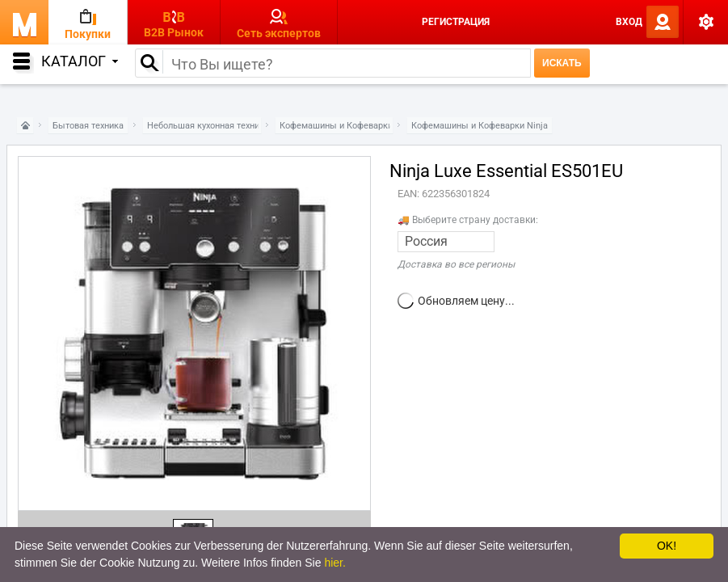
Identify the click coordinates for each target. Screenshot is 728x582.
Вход (629, 22)
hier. (335, 563)
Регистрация (456, 22)
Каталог (80, 61)
